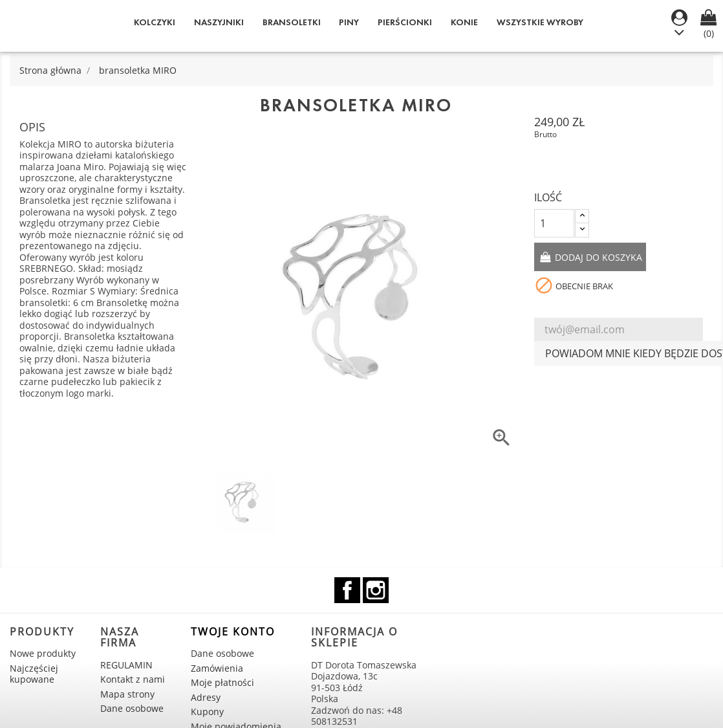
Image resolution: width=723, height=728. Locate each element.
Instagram (376, 590)
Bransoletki (292, 22)
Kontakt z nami (133, 679)
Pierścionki (405, 22)
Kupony (207, 711)
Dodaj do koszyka (597, 257)
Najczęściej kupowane (34, 674)
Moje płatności (222, 682)
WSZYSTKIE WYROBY (540, 22)
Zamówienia (217, 668)
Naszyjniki (219, 22)
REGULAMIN (126, 665)
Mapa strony (127, 694)
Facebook (347, 590)
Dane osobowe (132, 708)
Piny (349, 22)
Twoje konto (233, 632)
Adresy (206, 697)
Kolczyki (155, 22)
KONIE (464, 22)
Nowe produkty (43, 653)
